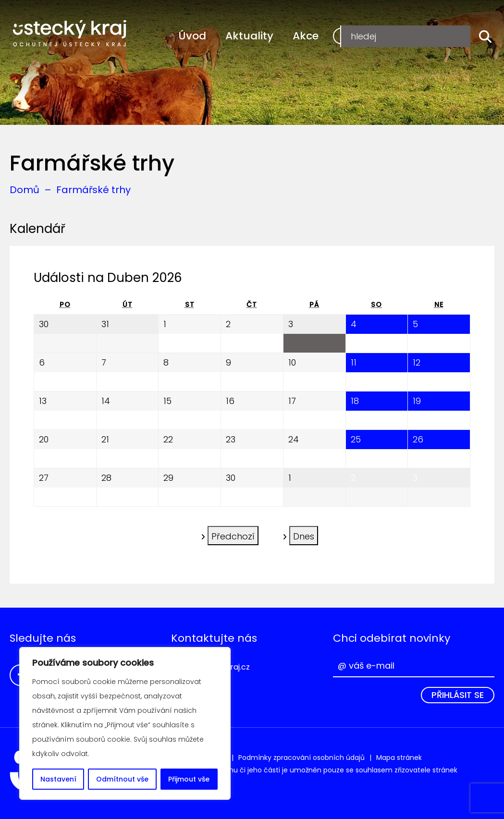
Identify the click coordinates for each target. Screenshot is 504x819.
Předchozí (233, 535)
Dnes (304, 535)
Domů (25, 190)
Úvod (192, 36)
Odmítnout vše (122, 779)
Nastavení (58, 779)
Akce (306, 36)
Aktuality (249, 36)
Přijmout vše (189, 779)
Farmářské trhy (93, 190)
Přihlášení (439, 36)
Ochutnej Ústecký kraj (70, 34)
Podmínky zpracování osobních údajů (301, 758)
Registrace (367, 36)
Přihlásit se (458, 695)
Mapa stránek (399, 758)
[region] (125, 723)
